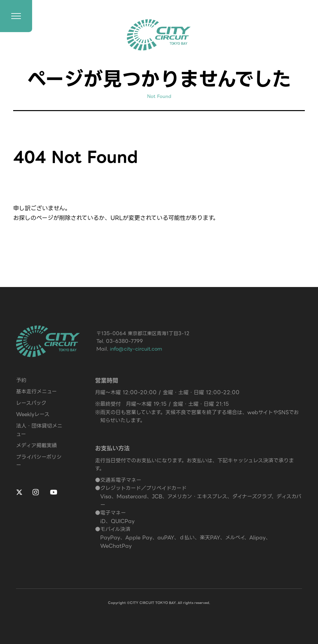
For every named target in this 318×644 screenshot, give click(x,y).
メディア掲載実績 (36, 445)
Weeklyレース (33, 414)
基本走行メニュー (36, 392)
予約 (21, 380)
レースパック (31, 403)
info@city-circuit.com (136, 349)
